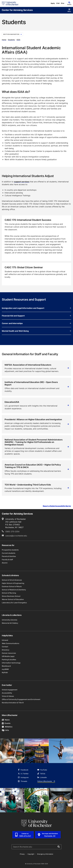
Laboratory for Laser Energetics (14, 603)
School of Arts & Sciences (12, 580)
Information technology (11, 663)
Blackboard (6, 666)
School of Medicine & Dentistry (14, 590)
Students (11, 40)
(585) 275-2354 (12, 532)
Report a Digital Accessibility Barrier (57, 506)
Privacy (22, 854)
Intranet (5, 640)
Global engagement (10, 690)
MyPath (5, 672)
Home (4, 40)
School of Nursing (9, 593)
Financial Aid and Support (36, 316)
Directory (6, 650)
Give (63, 3)
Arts (5, 730)
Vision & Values (8, 696)
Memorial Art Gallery (10, 623)
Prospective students (10, 550)
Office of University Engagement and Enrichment (21, 699)
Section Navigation (12, 34)
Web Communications (11, 643)
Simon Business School (11, 596)
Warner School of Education (13, 599)
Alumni (5, 563)
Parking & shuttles (9, 660)
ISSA (18, 40)
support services (22, 182)
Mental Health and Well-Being (36, 331)
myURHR (5, 669)
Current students (9, 553)
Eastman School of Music (12, 586)
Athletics (7, 727)
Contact (5, 647)
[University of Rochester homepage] (10, 3)
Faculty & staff (7, 560)
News (6, 720)
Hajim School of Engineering (13, 583)
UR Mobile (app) (8, 656)
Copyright (31, 854)
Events (6, 723)
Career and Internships (36, 323)
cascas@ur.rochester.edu (16, 536)
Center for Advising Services (17, 10)
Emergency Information (45, 854)
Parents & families (9, 556)
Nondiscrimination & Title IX (13, 703)
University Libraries (10, 620)
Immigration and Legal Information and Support (36, 308)
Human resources (9, 653)
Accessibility (7, 693)
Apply (53, 3)
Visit (58, 3)
